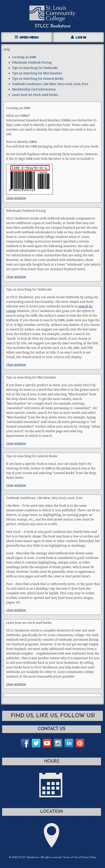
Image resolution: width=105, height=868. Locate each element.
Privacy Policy (88, 857)
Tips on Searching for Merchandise (37, 73)
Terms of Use (71, 857)
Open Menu (29, 37)
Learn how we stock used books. (35, 95)
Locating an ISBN (24, 57)
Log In (81, 37)
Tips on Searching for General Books (38, 79)
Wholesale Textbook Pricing (32, 62)
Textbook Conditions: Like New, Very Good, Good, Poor (50, 84)
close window (16, 198)
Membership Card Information (34, 89)
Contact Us (52, 729)
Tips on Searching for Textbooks (35, 68)
